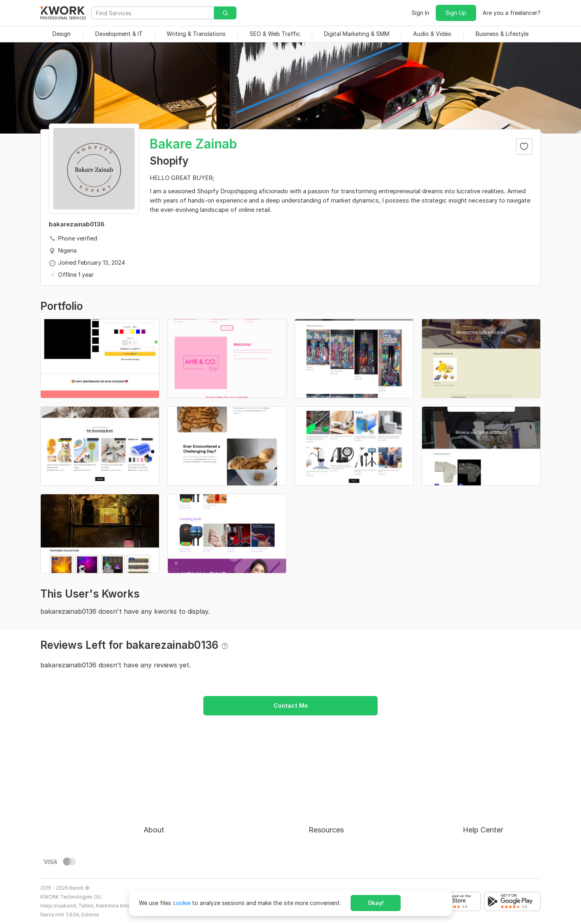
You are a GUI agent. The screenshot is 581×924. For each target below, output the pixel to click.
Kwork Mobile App (333, 861)
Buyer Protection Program (179, 803)
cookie (182, 903)
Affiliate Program (332, 832)
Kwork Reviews (328, 847)
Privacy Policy (162, 832)
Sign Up (456, 13)
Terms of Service (166, 818)
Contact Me (291, 706)
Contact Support (486, 818)
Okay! (376, 903)
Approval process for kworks (502, 789)
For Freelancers (329, 789)
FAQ (468, 803)
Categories (323, 818)
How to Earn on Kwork (338, 803)
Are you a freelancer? (512, 13)
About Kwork (161, 789)
